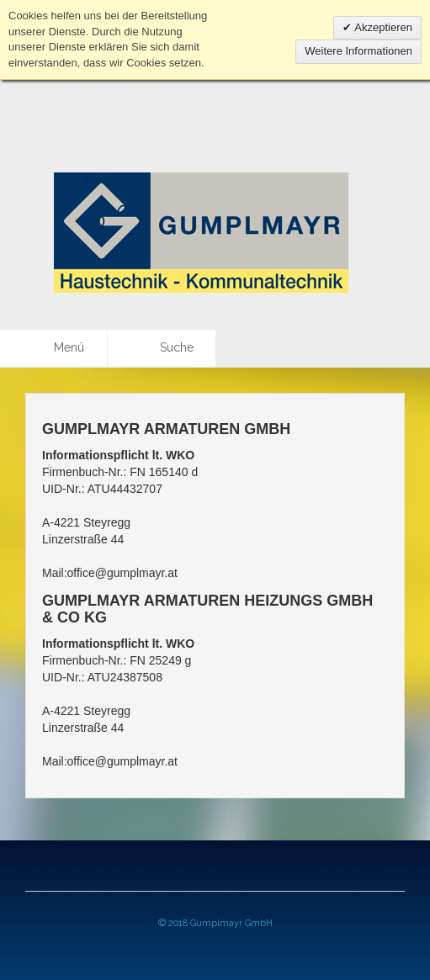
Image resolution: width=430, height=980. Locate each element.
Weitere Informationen (358, 51)
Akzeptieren (382, 27)
